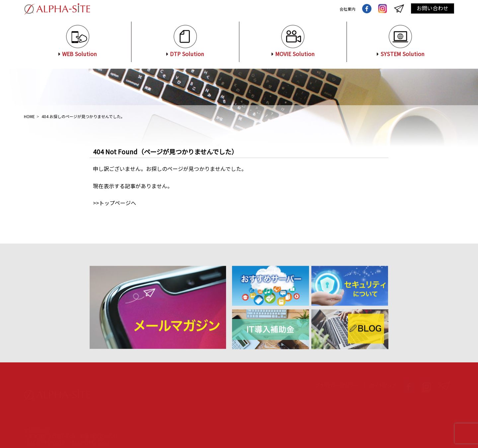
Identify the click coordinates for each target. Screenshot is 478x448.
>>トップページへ (115, 203)
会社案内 (346, 9)
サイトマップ (383, 379)
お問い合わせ (433, 8)
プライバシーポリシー (337, 379)
